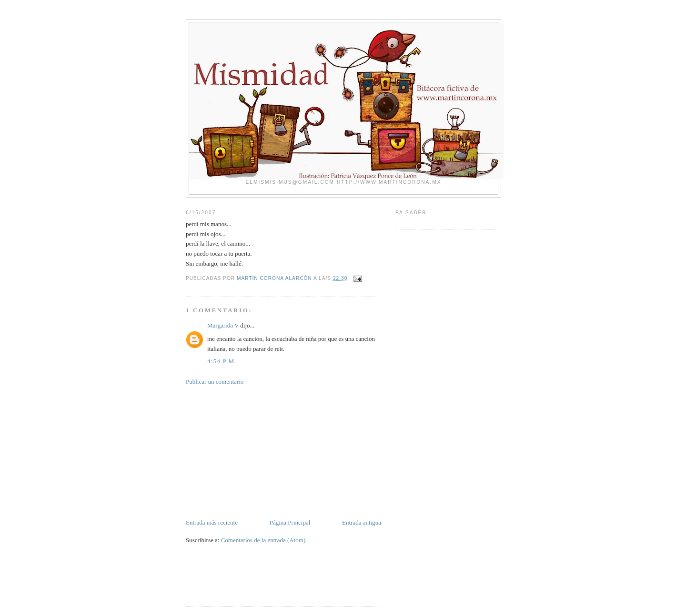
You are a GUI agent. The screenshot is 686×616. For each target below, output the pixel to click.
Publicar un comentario (215, 382)
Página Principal (290, 522)
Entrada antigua (362, 522)
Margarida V (223, 325)
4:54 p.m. (222, 361)
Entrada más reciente (212, 522)
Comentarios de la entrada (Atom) (263, 540)
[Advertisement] (257, 451)
